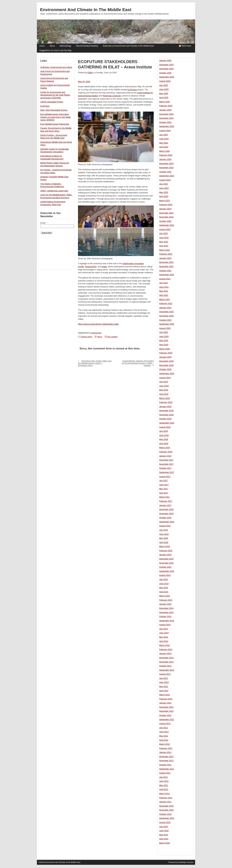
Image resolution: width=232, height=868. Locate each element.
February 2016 (166, 551)
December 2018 (166, 411)
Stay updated (112, 337)
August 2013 (165, 674)
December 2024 (166, 114)
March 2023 (164, 201)
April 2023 (164, 196)
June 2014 (164, 633)
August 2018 (165, 427)
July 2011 (164, 777)
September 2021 (167, 275)
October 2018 (165, 419)
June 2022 (164, 238)
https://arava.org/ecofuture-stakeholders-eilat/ (98, 324)
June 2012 (164, 732)
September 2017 (167, 472)
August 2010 (165, 822)
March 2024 (164, 151)
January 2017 (165, 505)
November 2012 (166, 711)
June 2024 (164, 139)
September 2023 (167, 176)
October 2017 (165, 468)
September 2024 (167, 126)
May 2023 (164, 192)
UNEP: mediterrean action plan (54, 191)
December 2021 (166, 262)
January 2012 (165, 752)
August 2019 (165, 378)
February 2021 (166, 304)
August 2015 (165, 575)
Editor (90, 73)
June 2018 (164, 435)
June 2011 (164, 781)
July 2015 (164, 579)
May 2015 (164, 588)
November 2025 (166, 69)
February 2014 (166, 650)
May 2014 (164, 637)
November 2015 (166, 563)
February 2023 (166, 205)
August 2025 (165, 81)
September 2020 (167, 324)
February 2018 (166, 452)
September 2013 (167, 670)
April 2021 (164, 295)
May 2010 (164, 835)
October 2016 (165, 518)
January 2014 (165, 654)
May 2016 (164, 538)
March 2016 (164, 546)
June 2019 (164, 386)
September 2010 (167, 818)
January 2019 (165, 407)
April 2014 (164, 641)
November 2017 (166, 464)
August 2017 (165, 477)
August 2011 (165, 773)
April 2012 (164, 740)
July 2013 (164, 678)
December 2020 (166, 312)
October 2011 (165, 765)
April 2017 (164, 493)
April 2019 (164, 394)
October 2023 (165, 172)
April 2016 (164, 542)
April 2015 (164, 592)
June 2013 (164, 682)
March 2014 (164, 645)
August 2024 (165, 131)
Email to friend (87, 337)
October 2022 (165, 221)
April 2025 (164, 98)
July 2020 (164, 332)
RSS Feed (186, 46)
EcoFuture (132, 90)
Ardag (104, 267)
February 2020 (166, 353)
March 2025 (164, 102)
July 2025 (164, 85)
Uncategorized (96, 333)
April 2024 (164, 147)
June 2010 (164, 831)
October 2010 (165, 814)
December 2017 (166, 460)
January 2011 (165, 802)
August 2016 (165, 526)
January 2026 (165, 61)
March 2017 (164, 497)
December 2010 (166, 806)
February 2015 (166, 600)
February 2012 (166, 748)
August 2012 (165, 724)
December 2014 (166, 608)
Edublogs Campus (186, 862)
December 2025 (166, 65)
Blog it (100, 337)
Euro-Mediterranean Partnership (55, 124)
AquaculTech (91, 267)
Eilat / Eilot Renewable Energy (54, 110)
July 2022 (164, 233)
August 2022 (165, 229)
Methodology (65, 46)
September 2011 (167, 769)
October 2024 (165, 122)
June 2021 (164, 287)
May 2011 (164, 785)
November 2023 (166, 168)
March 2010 (164, 843)
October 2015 (165, 567)
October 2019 (165, 369)
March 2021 (164, 299)
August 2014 (165, 625)
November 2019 (166, 365)
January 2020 (165, 357)
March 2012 (164, 744)
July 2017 (164, 481)
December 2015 (166, 559)
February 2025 (166, 106)
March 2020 (164, 349)
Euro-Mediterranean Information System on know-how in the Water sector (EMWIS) (56, 117)
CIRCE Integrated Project (52, 102)
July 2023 (164, 184)
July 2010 (164, 827)
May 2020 (164, 341)
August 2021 (165, 279)
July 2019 (164, 382)
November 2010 (166, 810)
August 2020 (165, 328)
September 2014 (167, 621)
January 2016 (165, 555)
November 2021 (166, 266)
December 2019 (166, 361)
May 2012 (164, 736)
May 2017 (164, 489)
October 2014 (165, 617)
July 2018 (164, 431)
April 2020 (164, 345)
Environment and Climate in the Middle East (86, 10)
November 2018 (166, 415)
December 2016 (166, 509)
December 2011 (166, 757)
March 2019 (164, 398)
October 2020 (165, 320)
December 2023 (166, 164)
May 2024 (164, 143)
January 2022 (165, 258)
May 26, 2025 (84, 82)
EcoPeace (45, 106)
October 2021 (165, 271)
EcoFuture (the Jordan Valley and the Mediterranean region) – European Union (95, 363)
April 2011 (164, 789)
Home (42, 46)
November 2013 (166, 662)
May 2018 (164, 439)
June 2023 (164, 188)
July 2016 (164, 530)
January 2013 (165, 703)
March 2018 (164, 448)
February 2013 (166, 699)
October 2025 (165, 73)
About (52, 46)
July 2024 (164, 135)
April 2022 (164, 246)
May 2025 (164, 94)
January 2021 (165, 308)
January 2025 (165, 110)
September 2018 (167, 423)
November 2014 (166, 612)
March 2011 (164, 794)
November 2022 (166, 217)
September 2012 (167, 720)
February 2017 (166, 501)
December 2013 (166, 658)
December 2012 (166, 707)
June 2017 (164, 485)
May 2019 (164, 390)
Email (43, 223)
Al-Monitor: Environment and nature (56, 67)
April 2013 (164, 691)
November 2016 (166, 514)
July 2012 (164, 728)
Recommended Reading (87, 46)
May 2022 (164, 242)
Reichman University (112, 96)
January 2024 (165, 159)
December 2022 (166, 213)
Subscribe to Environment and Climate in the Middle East (128, 46)
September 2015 (167, 571)
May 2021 (164, 291)
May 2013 (164, 687)
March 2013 (164, 695)
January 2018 (165, 456)
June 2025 (164, 89)
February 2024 (166, 155)
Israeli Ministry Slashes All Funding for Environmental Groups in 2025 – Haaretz (138, 363)
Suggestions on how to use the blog (55, 50)
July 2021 (164, 283)
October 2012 (165, 715)
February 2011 (166, 798)
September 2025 (167, 77)
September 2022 (167, 225)
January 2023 (165, 209)
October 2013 (165, 666)
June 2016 (164, 534)
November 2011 (166, 761)
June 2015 (164, 584)
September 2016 (167, 522)
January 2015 (165, 604)
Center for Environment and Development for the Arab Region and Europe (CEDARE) (55, 95)
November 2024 (166, 118)
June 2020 (164, 337)
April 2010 (164, 839)
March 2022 (164, 250)
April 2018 (164, 444)
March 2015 (164, 596)
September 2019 (167, 374)
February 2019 (166, 402)
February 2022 (166, 254)
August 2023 (165, 180)
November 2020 (166, 316)
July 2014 (164, 629)
